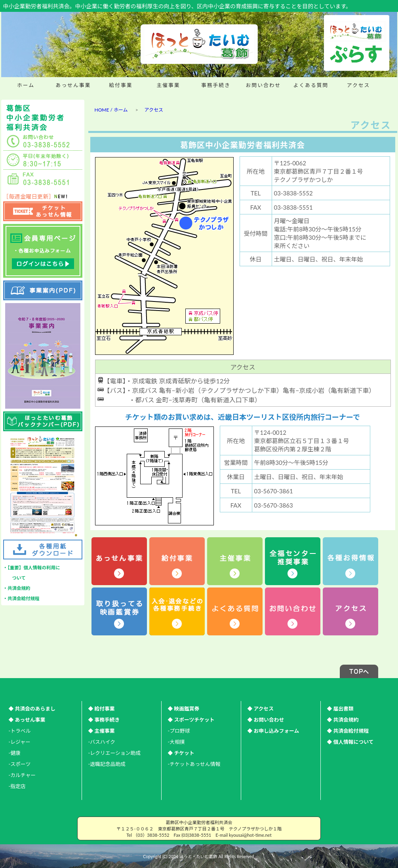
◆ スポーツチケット (191, 720)
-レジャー (20, 742)
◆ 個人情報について (350, 742)
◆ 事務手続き (104, 720)
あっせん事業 (73, 85)
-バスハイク (102, 742)
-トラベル (20, 731)
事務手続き (216, 85)
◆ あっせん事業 (27, 720)
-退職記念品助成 (107, 764)
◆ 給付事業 (102, 709)
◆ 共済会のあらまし (32, 709)
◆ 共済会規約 (343, 720)
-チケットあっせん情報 (194, 764)
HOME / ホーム (111, 110)
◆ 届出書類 (340, 709)
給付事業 (121, 85)
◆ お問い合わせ (266, 720)
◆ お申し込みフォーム (273, 731)
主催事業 (168, 85)
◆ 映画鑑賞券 (184, 709)
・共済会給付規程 (21, 598)
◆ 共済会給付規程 (348, 731)
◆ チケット (181, 753)
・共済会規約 (17, 588)
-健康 (15, 753)
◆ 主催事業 (102, 731)
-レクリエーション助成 (114, 753)
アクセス (359, 85)
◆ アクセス (261, 709)
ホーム (26, 85)
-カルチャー (22, 775)
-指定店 (17, 786)
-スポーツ (20, 764)
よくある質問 (311, 85)
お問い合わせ (264, 85)
